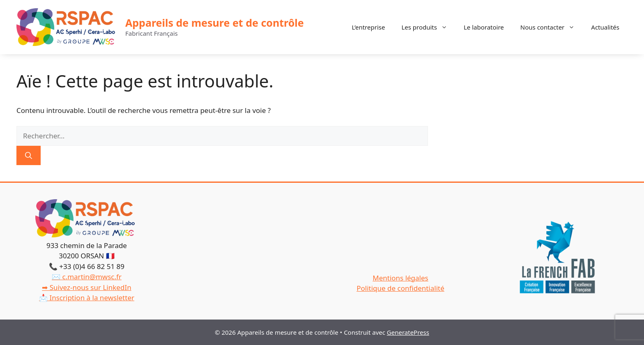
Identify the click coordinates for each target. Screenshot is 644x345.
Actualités (605, 27)
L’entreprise (369, 27)
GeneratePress (408, 332)
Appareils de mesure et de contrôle (215, 23)
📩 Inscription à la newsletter (87, 298)
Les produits (428, 27)
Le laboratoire (484, 27)
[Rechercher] (29, 156)
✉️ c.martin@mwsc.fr (87, 277)
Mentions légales (400, 278)
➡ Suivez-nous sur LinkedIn (86, 287)
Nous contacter (552, 27)
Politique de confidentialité (400, 288)
